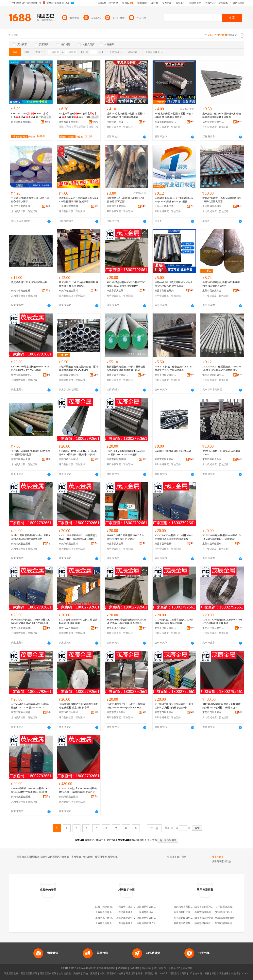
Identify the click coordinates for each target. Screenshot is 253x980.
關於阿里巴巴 (161, 968)
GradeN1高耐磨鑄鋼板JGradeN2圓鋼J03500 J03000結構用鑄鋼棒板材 (31, 537)
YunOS (163, 973)
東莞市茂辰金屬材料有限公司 (118, 291)
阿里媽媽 (131, 973)
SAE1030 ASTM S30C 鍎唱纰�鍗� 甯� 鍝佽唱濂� (30, 115)
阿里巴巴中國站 (48, 973)
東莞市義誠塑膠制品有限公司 (22, 375)
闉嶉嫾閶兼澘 (81, 127)
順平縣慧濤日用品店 (184, 918)
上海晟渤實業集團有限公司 (70, 206)
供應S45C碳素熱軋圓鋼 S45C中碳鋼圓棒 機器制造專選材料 (221, 284)
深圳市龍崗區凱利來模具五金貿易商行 (213, 375)
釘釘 (214, 973)
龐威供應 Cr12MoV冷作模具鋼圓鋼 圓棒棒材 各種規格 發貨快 (79, 284)
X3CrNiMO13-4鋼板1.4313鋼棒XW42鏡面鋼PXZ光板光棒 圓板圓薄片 (174, 537)
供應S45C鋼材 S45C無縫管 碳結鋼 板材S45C (222, 453)
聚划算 (94, 973)
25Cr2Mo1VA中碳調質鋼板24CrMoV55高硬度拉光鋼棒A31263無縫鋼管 (222, 368)
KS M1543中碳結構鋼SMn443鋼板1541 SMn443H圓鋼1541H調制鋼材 (222, 537)
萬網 (184, 973)
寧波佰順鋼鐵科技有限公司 (165, 122)
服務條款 (135, 968)
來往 (207, 973)
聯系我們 (176, 968)
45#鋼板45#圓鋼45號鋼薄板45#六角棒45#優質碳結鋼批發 (31, 453)
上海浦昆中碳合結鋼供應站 (151, 907)
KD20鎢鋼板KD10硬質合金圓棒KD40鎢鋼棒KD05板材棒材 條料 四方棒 (222, 706)
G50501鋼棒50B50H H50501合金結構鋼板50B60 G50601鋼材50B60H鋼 (126, 706)
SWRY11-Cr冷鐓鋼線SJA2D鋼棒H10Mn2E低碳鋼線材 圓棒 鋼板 (222, 621)
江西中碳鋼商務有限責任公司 (111, 907)
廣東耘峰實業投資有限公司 (188, 907)
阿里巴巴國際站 (29, 973)
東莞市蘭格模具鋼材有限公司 (165, 291)
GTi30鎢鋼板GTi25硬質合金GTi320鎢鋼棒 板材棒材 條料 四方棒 (174, 621)
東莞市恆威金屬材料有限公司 (165, 375)
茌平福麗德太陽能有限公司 (229, 907)
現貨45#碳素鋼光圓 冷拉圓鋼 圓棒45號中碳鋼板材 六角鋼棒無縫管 (126, 115)
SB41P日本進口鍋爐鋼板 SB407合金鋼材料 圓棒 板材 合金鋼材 (125, 537)
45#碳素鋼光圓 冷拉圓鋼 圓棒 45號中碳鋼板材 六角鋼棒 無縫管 (174, 115)
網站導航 (188, 968)
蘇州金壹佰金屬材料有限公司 (213, 122)
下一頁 (154, 828)
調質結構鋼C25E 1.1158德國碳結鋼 (29, 282)
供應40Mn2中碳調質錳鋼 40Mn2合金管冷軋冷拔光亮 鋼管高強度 (174, 284)
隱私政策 (147, 968)
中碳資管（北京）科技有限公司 (133, 907)
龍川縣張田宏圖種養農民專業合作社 (193, 912)
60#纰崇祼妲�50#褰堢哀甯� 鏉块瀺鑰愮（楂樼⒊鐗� (78, 116)
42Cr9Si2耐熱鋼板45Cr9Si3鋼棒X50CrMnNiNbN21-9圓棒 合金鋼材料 (126, 284)
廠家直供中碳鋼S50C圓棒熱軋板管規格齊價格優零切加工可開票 (222, 115)
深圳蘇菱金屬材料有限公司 (70, 375)
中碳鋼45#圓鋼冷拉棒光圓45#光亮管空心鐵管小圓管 (30, 200)
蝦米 (140, 973)
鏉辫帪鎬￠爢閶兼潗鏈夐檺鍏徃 (22, 122)
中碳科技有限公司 (146, 923)
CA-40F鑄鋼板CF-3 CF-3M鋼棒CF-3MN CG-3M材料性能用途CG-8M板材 (31, 790)
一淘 (102, 973)
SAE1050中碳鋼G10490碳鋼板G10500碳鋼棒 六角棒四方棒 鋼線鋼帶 (174, 706)
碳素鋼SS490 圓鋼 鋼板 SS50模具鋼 (173, 451)
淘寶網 (77, 973)
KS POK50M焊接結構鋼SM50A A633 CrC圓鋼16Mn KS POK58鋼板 (30, 368)
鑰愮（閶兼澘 (66, 127)
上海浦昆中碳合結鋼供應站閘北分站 (135, 912)
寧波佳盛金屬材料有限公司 (118, 206)
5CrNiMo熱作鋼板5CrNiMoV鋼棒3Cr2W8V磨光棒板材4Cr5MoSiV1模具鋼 (31, 621)
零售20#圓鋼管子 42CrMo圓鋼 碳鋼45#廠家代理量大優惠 (222, 200)
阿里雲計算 (151, 973)
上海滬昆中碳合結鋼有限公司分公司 (156, 912)
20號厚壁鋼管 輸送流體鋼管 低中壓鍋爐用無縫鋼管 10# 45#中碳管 (78, 368)
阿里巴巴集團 (11, 973)
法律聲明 (123, 968)
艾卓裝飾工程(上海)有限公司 (230, 912)
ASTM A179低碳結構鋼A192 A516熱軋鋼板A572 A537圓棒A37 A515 (30, 706)
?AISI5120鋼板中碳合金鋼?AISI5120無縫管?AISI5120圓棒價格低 (173, 368)
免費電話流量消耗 (225, 918)
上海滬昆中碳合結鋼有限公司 (111, 912)
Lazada (245, 973)
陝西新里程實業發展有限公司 (189, 923)
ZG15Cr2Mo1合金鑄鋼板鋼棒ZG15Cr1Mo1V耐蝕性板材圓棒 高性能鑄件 (126, 621)
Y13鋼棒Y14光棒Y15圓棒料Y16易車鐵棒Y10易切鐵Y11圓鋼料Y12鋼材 (78, 453)
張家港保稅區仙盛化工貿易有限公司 (213, 923)
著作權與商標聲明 (106, 968)
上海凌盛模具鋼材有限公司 (213, 206)
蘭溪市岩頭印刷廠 (204, 918)
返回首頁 (152, 840)
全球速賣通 (65, 973)
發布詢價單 (218, 857)
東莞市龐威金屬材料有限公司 (70, 291)
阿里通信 (174, 973)
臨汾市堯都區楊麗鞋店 (206, 907)
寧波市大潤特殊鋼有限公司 (22, 206)
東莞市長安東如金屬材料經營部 (213, 291)
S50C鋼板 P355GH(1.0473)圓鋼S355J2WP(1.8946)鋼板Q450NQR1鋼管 (174, 200)
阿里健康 (224, 973)
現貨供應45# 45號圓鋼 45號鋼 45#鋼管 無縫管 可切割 (125, 200)
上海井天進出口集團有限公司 (165, 206)
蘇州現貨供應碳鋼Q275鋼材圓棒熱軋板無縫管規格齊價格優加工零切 (126, 368)
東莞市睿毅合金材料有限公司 (22, 291)
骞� (48, 122)
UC (191, 973)
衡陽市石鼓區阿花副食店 (208, 912)
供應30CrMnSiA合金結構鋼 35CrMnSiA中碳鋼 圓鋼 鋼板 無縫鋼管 (78, 200)
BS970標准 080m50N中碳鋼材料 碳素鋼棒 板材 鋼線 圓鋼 (78, 621)
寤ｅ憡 (47, 117)
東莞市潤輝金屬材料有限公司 (165, 459)
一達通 (235, 973)
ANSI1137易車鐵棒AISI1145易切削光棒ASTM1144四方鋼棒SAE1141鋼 (78, 537)
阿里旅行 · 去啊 (115, 973)
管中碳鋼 (181, 857)
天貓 (85, 973)
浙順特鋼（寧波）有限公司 (118, 122)
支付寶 (198, 973)
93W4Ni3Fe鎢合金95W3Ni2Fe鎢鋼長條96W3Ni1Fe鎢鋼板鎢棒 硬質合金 (78, 790)
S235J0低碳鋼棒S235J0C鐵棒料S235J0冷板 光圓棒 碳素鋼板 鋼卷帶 (78, 706)
